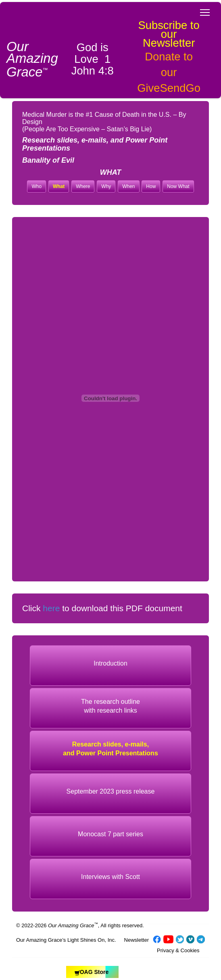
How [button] (151, 186)
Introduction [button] (110, 663)
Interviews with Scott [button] (110, 877)
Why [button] (106, 186)
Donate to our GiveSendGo (169, 72)
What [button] (59, 186)
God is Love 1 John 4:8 (93, 59)
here (51, 608)
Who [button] (36, 186)
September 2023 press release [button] (111, 791)
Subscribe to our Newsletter (169, 34)
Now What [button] (178, 186)
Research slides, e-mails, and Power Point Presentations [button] (110, 748)
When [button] (128, 186)
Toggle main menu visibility (205, 10)
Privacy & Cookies (178, 950)
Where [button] (83, 186)
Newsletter (137, 940)
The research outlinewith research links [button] (110, 706)
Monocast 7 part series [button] (110, 834)
